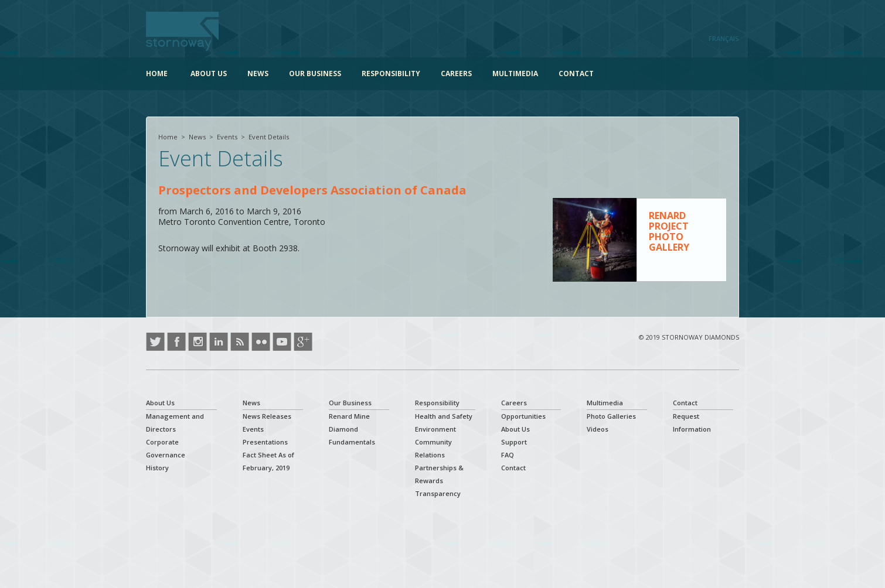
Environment (435, 429)
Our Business (315, 73)
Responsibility (391, 73)
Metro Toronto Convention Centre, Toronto (242, 222)
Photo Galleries (611, 416)
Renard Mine (349, 416)
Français (724, 38)
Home (157, 73)
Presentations (265, 442)
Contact (576, 73)
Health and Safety (444, 416)
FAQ (508, 455)
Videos (598, 429)
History (157, 468)
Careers (456, 73)
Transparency (438, 493)
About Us (209, 73)
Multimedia (515, 73)
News (258, 73)
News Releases (267, 416)
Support (514, 442)
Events (227, 137)
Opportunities (523, 416)
